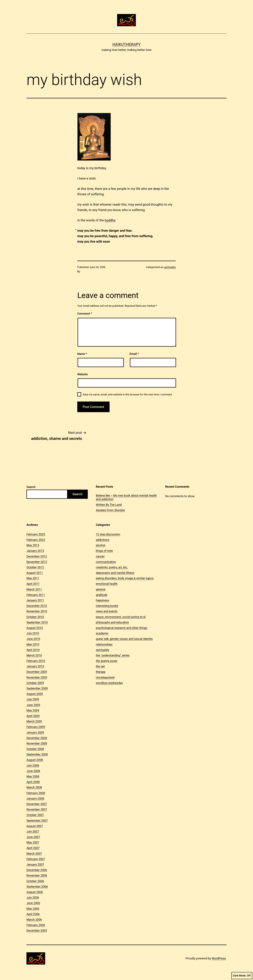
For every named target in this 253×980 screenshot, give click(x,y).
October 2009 (35, 683)
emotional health (107, 584)
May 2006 (33, 909)
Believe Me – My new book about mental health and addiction (126, 497)
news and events (107, 611)
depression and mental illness (115, 573)
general (101, 589)
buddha (110, 220)
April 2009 (33, 716)
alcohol (101, 545)
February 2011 (36, 595)
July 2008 (33, 765)
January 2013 (35, 551)
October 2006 (35, 881)
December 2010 (37, 606)
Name (82, 354)
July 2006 (33, 897)
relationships (104, 644)
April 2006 (33, 914)
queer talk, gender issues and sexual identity (124, 639)
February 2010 (36, 661)
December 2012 (37, 556)
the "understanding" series (113, 655)
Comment (85, 314)
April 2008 (33, 782)
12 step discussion (108, 534)
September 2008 (37, 754)
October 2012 (35, 567)
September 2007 (37, 821)
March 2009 (34, 721)
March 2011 (34, 589)
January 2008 (35, 798)
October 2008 (35, 749)
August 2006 (35, 892)
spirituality (170, 267)
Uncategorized (105, 677)
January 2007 (35, 864)
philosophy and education (112, 622)
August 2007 (35, 826)
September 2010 (37, 622)
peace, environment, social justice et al (121, 617)
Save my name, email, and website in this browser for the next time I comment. (128, 395)
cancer (100, 556)
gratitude (102, 595)
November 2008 (37, 743)
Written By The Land (109, 505)
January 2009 (35, 732)
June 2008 (33, 771)
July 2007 (33, 831)
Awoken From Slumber (110, 510)
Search (31, 487)
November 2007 (37, 809)
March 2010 (34, 655)
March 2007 (34, 854)
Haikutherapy (126, 44)
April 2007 (33, 848)
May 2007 (33, 842)
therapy (101, 672)
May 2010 (33, 644)
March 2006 (34, 920)
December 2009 (37, 672)
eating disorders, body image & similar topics (125, 578)
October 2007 (35, 815)
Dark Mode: (242, 976)
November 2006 (37, 875)
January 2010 (35, 666)
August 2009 (35, 694)
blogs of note (104, 551)
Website (83, 374)
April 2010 (33, 650)
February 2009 (36, 727)
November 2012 (37, 562)
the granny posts (107, 661)
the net (100, 666)
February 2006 (36, 925)
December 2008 (37, 738)
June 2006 (33, 903)
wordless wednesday (109, 683)
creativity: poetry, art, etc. (112, 567)
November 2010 (37, 611)
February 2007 (36, 859)
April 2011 (33, 584)
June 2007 (33, 837)
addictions (103, 540)
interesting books (107, 606)
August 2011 (35, 573)
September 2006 (37, 887)
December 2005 (37, 930)
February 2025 (36, 534)
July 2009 (33, 699)
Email (134, 354)
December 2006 (37, 870)
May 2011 (33, 578)
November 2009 (37, 677)
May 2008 (33, 776)
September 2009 (37, 688)
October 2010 (35, 617)
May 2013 (33, 545)
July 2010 (33, 633)
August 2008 (35, 760)
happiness (102, 600)
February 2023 (36, 540)
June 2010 (33, 639)
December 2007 (37, 804)
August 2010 (35, 628)
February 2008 (36, 793)
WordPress (219, 958)
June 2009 (33, 705)
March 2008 (34, 787)
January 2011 (35, 600)
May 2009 (33, 710)
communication (106, 562)
